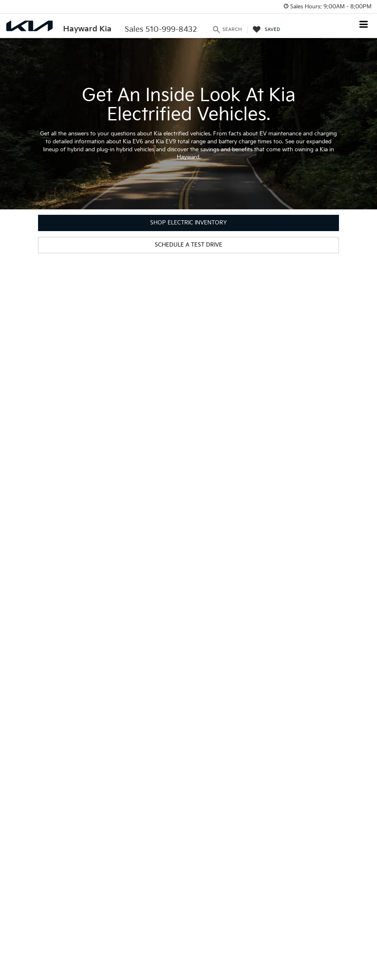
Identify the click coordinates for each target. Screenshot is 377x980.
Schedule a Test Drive (188, 245)
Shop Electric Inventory (188, 223)
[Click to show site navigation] (364, 25)
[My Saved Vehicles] (266, 30)
